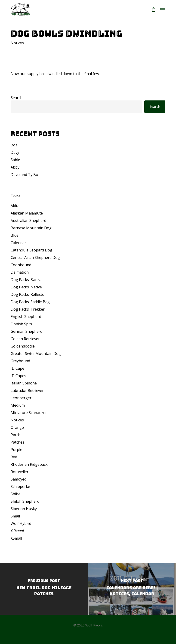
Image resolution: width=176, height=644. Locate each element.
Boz (14, 145)
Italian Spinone (24, 383)
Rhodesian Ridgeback (29, 464)
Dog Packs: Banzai (26, 280)
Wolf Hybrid (21, 523)
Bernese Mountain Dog (31, 228)
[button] (163, 10)
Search (17, 98)
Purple (16, 450)
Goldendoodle (23, 346)
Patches (17, 442)
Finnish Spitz (22, 324)
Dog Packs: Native (26, 287)
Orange (17, 427)
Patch (15, 435)
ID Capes (18, 376)
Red (14, 457)
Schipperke (20, 487)
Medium (18, 405)
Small (15, 516)
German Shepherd (26, 331)
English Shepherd (26, 317)
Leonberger (21, 398)
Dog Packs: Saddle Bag (30, 302)
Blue (15, 235)
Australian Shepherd (28, 221)
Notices (17, 43)
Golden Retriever (25, 339)
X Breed (17, 531)
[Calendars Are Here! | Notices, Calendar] (132, 589)
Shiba (15, 494)
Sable (15, 160)
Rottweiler (20, 472)
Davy (15, 152)
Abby (15, 167)
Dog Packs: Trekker (28, 309)
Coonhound (21, 265)
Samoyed (19, 479)
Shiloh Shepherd (25, 501)
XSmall (16, 538)
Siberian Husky (24, 509)
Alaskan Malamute (27, 213)
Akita (15, 206)
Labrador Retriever (27, 390)
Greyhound (20, 361)
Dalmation (20, 272)
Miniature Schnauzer (29, 413)
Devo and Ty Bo (24, 175)
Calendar (18, 243)
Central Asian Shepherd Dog (35, 257)
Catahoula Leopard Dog (31, 250)
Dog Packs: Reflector (28, 294)
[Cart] (153, 10)
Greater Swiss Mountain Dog (36, 354)
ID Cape (17, 368)
